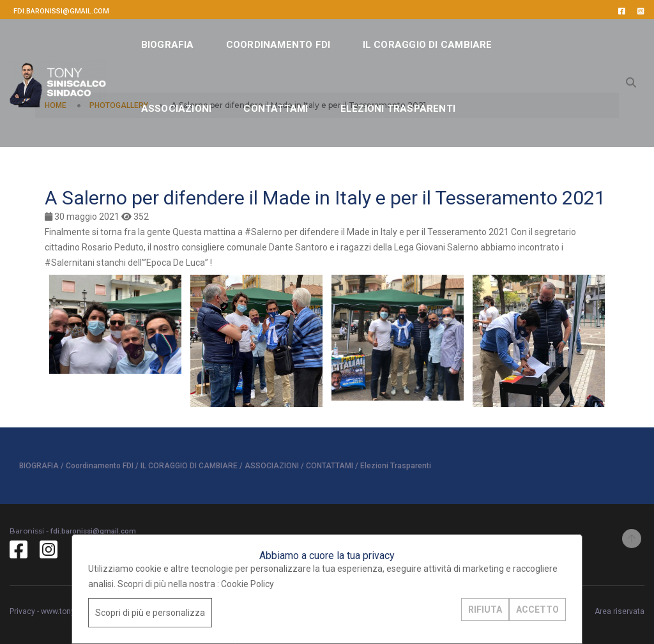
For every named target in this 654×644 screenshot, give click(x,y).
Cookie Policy (247, 584)
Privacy (22, 611)
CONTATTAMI (276, 109)
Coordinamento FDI (278, 45)
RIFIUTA (485, 609)
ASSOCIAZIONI (177, 109)
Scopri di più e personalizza (150, 613)
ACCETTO (537, 609)
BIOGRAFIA (168, 45)
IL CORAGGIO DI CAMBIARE (428, 45)
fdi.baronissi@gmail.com (61, 11)
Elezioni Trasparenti (398, 109)
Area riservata (620, 611)
